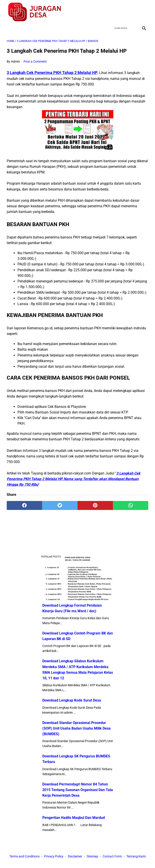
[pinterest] (95, 505)
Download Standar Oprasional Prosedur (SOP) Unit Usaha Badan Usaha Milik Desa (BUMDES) (76, 728)
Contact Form (112, 856)
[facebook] (112, 12)
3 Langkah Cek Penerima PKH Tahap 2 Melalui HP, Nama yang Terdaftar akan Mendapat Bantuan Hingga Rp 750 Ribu (74, 479)
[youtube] (133, 12)
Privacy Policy (54, 856)
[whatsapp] (131, 505)
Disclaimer (75, 856)
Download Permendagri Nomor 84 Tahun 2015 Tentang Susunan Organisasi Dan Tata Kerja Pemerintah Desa (78, 790)
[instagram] (143, 12)
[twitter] (122, 12)
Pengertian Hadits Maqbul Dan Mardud (74, 818)
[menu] (9, 28)
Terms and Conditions (25, 856)
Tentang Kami (136, 856)
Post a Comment (35, 61)
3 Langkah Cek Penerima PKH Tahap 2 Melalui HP (52, 73)
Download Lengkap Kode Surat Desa (72, 700)
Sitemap (92, 856)
